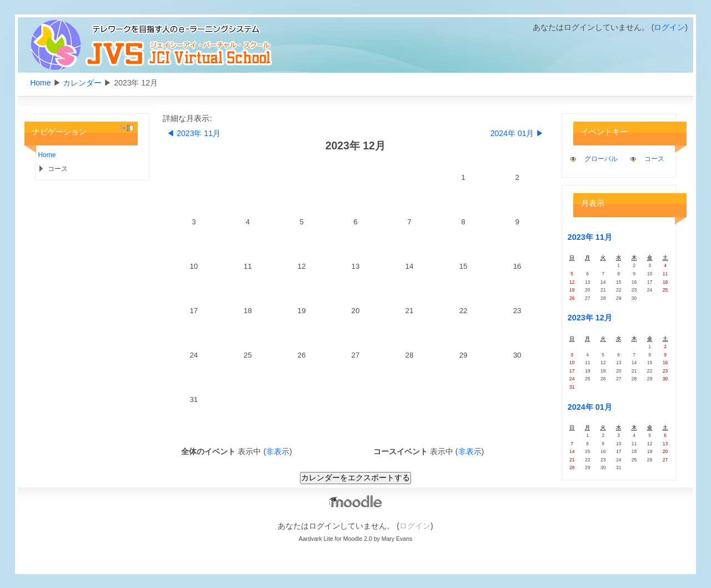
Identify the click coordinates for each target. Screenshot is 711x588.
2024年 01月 (590, 407)
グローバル (601, 159)
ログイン (669, 27)
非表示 (278, 451)
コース (654, 159)
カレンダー (82, 83)
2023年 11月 (590, 237)
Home (40, 83)
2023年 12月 (590, 318)
